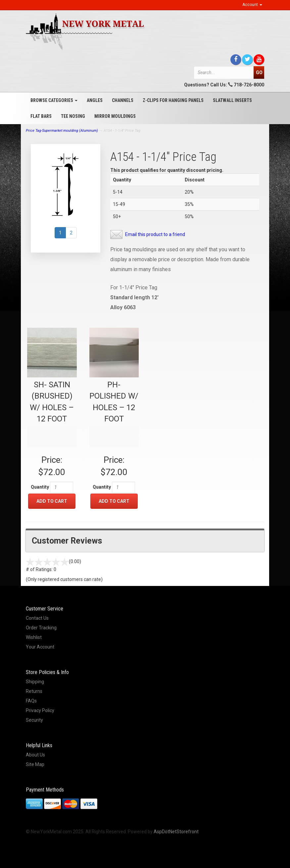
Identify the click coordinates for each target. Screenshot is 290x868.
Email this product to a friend (155, 234)
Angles (95, 100)
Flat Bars (41, 116)
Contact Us (37, 618)
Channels (123, 100)
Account (252, 5)
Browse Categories (54, 100)
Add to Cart (52, 501)
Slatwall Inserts (232, 100)
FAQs (31, 701)
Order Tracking (41, 628)
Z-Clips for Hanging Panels (173, 100)
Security (34, 720)
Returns (34, 691)
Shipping (35, 682)
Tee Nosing (73, 116)
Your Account (40, 647)
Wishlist (34, 637)
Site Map (35, 764)
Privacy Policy (40, 710)
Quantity (40, 487)
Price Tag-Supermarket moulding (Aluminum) (62, 131)
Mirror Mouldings (115, 116)
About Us (35, 755)
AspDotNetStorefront (176, 832)
